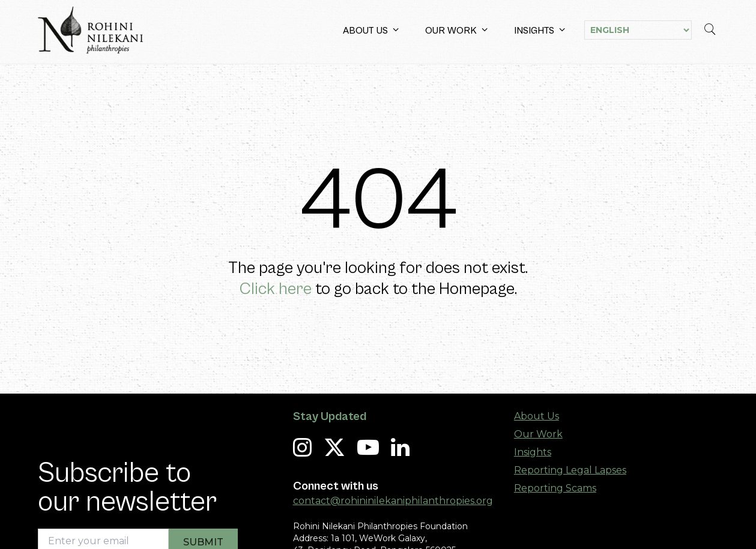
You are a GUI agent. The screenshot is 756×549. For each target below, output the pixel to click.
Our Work (456, 30)
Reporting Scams (555, 488)
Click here (276, 289)
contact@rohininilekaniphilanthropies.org (393, 501)
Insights (540, 30)
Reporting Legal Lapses (570, 470)
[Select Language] (638, 30)
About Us (371, 30)
